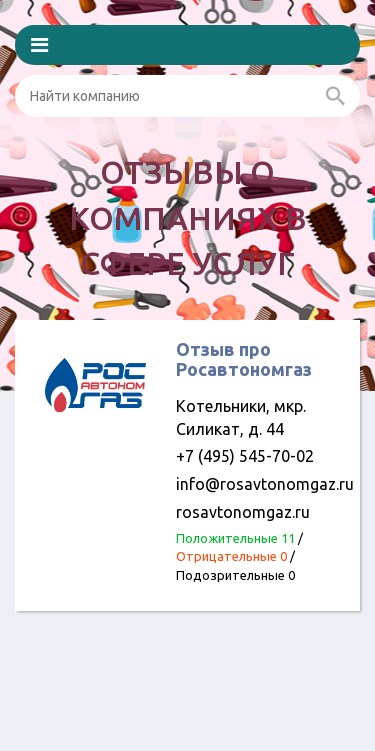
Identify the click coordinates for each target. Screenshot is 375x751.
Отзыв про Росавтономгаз (244, 359)
